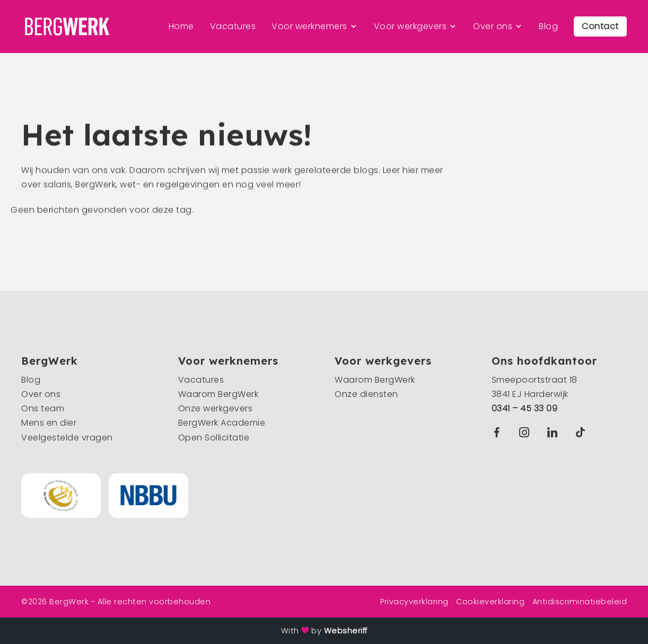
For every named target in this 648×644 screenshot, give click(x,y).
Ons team (43, 408)
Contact (600, 26)
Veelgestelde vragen (67, 438)
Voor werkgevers (410, 26)
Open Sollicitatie (214, 438)
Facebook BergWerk (499, 432)
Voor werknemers (309, 26)
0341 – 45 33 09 (525, 408)
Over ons (493, 26)
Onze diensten (366, 394)
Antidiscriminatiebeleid (580, 602)
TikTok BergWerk (583, 432)
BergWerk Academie (222, 423)
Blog (548, 26)
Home (181, 26)
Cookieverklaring (490, 602)
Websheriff (346, 631)
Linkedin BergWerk (555, 432)
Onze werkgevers (216, 408)
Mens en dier (49, 423)
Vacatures (233, 26)
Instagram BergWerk (527, 432)
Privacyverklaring (414, 602)
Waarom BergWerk (218, 394)
